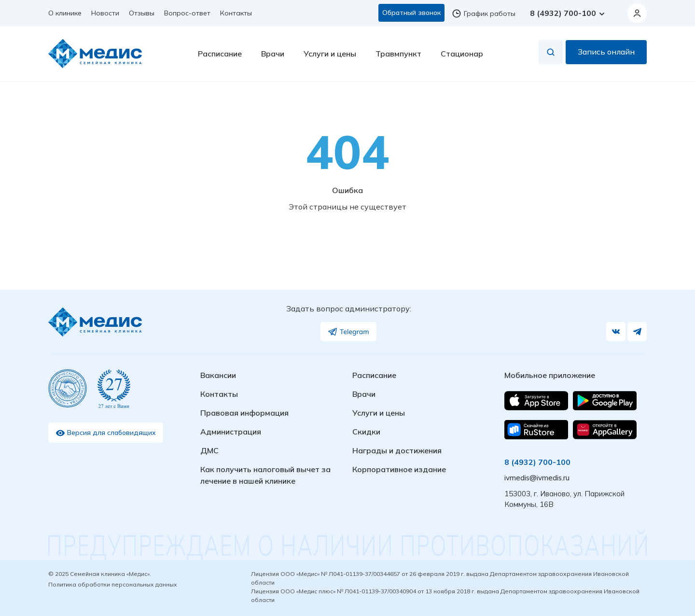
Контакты (236, 13)
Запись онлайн (606, 52)
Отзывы (142, 13)
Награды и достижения (397, 450)
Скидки (366, 432)
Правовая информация (244, 413)
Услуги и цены (330, 54)
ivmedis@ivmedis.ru (537, 478)
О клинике (65, 13)
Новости (105, 13)
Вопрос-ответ (187, 13)
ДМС (209, 450)
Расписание (220, 54)
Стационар (462, 54)
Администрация (231, 432)
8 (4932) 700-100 (568, 13)
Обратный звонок (411, 13)
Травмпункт (398, 54)
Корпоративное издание (399, 469)
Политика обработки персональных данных (113, 584)
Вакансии (218, 375)
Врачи (273, 54)
